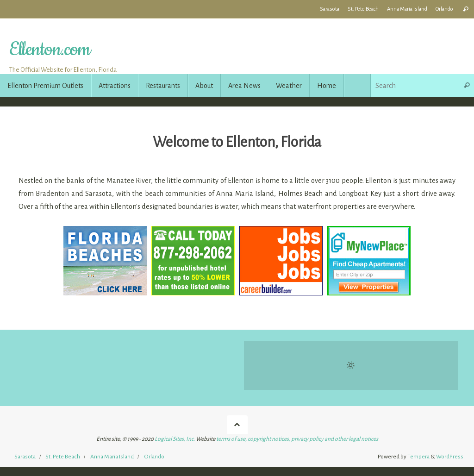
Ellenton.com (50, 50)
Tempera (418, 457)
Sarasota (330, 9)
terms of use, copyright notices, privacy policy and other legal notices (297, 439)
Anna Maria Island (407, 9)
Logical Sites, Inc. (175, 439)
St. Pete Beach (363, 9)
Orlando (444, 9)
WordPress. (450, 457)
